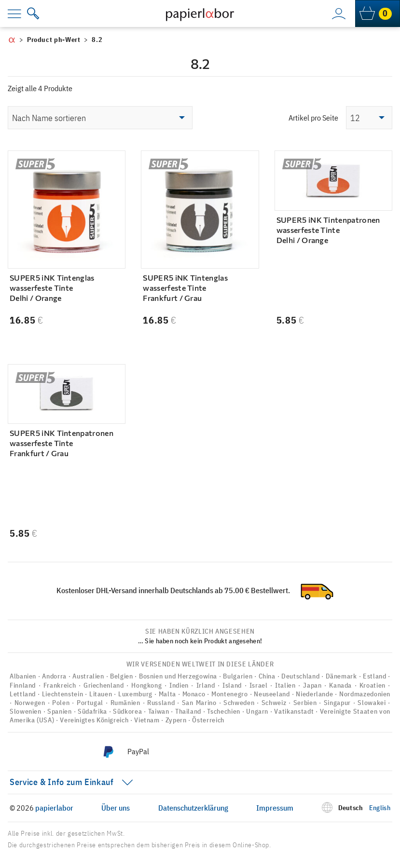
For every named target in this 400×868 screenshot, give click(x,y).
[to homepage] (200, 14)
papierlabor (54, 808)
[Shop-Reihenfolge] (100, 118)
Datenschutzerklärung (193, 808)
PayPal (138, 751)
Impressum (275, 808)
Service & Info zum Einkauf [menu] (62, 782)
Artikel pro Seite (313, 118)
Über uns (116, 808)
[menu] (21, 14)
